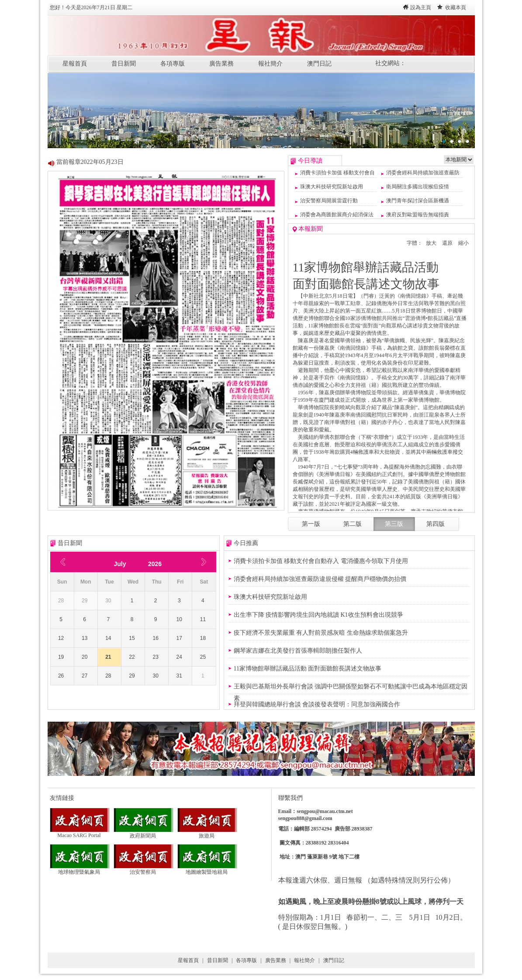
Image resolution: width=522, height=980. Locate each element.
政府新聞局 (143, 833)
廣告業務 (221, 64)
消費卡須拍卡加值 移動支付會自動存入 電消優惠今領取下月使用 (321, 561)
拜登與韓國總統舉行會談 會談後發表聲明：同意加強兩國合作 (317, 704)
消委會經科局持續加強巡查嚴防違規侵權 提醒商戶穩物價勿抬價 (320, 579)
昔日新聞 (124, 64)
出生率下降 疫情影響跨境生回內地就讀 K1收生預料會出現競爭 (318, 615)
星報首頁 (75, 64)
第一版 (311, 524)
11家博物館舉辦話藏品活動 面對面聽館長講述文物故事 (308, 669)
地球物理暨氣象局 (80, 869)
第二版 (353, 524)
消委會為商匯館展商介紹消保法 (337, 215)
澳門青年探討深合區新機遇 (418, 201)
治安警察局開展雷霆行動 (329, 201)
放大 (431, 243)
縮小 (463, 243)
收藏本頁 (456, 7)
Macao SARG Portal (80, 833)
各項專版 (173, 64)
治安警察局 (143, 869)
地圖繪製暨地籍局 (207, 869)
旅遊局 (207, 833)
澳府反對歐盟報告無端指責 (418, 215)
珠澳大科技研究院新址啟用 (332, 187)
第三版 (394, 524)
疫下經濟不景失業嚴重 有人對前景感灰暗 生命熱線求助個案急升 (321, 633)
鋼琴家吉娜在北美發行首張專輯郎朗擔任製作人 (298, 651)
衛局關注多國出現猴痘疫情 (418, 187)
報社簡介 (270, 64)
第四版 (436, 524)
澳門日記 (319, 64)
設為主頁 (421, 7)
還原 (447, 243)
